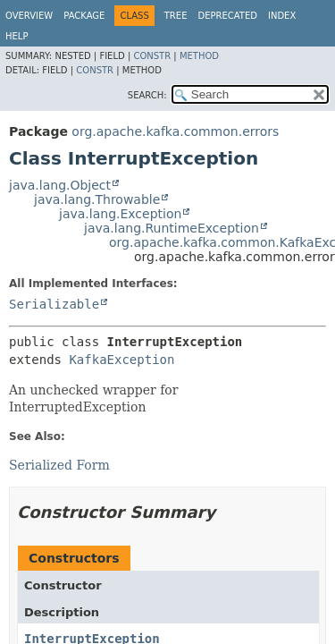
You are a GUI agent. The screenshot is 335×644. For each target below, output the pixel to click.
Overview (29, 16)
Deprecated (227, 16)
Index (282, 16)
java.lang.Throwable (97, 199)
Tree (176, 16)
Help (17, 36)
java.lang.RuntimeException (172, 228)
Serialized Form (59, 465)
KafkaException (121, 360)
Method (199, 56)
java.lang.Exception (120, 214)
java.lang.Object (60, 185)
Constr (152, 56)
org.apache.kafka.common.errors (175, 131)
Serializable (54, 304)
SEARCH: (147, 95)
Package (84, 16)
